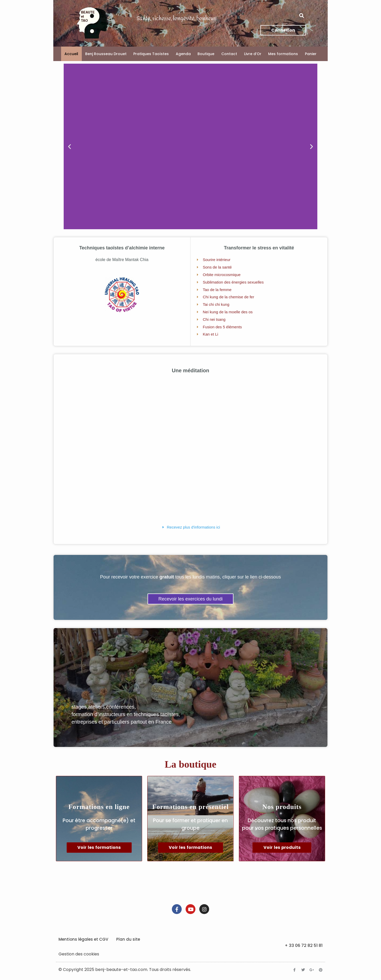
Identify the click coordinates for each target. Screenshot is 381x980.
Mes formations (283, 54)
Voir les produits (282, 847)
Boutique (206, 54)
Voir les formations (99, 847)
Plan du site (128, 939)
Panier (311, 54)
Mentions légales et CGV (83, 939)
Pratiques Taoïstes (151, 54)
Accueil (71, 54)
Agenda (183, 54)
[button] (302, 16)
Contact (229, 54)
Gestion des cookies (79, 954)
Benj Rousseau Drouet (106, 54)
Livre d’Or (253, 54)
